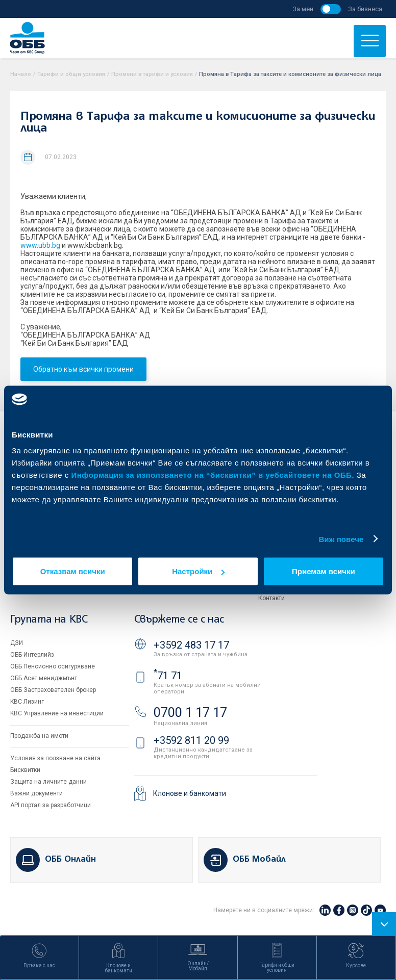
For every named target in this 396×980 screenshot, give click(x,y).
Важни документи (36, 793)
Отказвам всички (73, 571)
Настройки (198, 571)
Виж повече (341, 539)
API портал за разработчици (51, 805)
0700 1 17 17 (190, 713)
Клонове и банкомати (190, 793)
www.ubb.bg (40, 245)
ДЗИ (17, 643)
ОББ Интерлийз (32, 655)
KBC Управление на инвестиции (57, 713)
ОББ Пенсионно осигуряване (53, 666)
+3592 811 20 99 (191, 740)
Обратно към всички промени (83, 369)
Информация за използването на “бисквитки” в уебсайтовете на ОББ (212, 475)
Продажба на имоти (39, 736)
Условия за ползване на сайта (55, 758)
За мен (303, 9)
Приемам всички (324, 571)
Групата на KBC (49, 620)
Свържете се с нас (179, 620)
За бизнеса (365, 9)
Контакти (271, 598)
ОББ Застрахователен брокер (53, 690)
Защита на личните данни (48, 782)
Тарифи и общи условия (71, 74)
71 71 (168, 676)
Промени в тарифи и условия (152, 74)
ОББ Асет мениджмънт (44, 678)
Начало (21, 74)
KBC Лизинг (27, 702)
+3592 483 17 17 (191, 645)
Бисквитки (25, 770)
